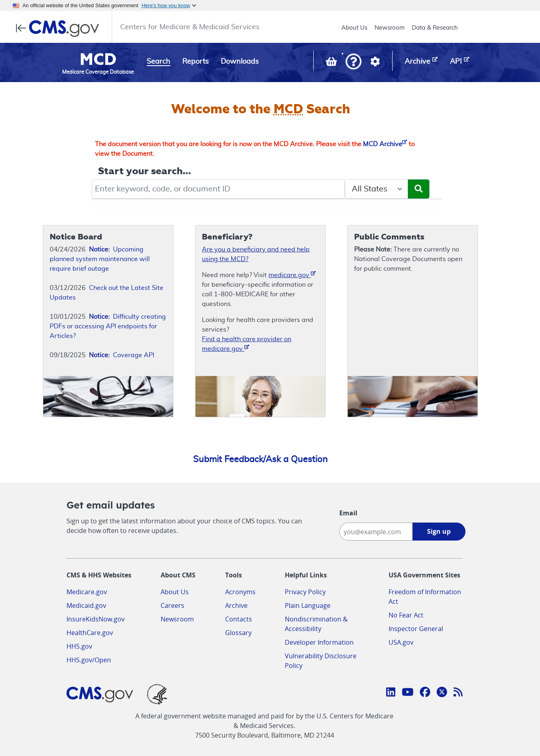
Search (158, 62)
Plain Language (308, 605)
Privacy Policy (305, 592)
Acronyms (240, 592)
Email (348, 513)
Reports (195, 62)
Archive (236, 605)
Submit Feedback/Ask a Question (260, 459)
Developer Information (319, 642)
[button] (354, 62)
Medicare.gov (87, 592)
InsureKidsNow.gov (96, 619)
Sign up (439, 531)
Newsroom (390, 28)
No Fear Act (406, 615)
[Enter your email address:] (376, 532)
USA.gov (401, 642)
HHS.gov (79, 646)
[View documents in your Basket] (332, 63)
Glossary (238, 633)
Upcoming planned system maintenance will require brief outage (100, 259)
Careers (172, 605)
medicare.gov (292, 274)
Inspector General (416, 629)
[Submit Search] (419, 189)
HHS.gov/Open (89, 660)
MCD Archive (385, 144)
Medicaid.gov (86, 605)
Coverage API (122, 355)
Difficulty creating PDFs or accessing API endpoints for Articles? (108, 326)
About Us (354, 28)
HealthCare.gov (90, 633)
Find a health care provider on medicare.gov (247, 344)
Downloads (240, 62)
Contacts (239, 619)
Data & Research (435, 28)
